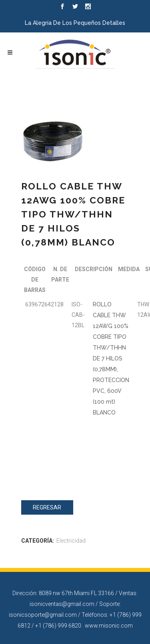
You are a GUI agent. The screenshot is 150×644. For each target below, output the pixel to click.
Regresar (47, 507)
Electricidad (71, 541)
